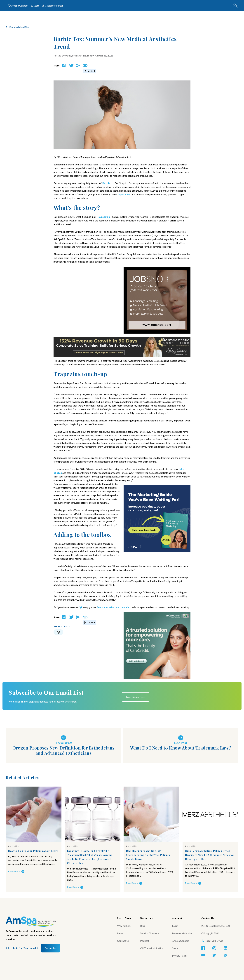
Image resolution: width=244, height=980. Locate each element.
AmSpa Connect (18, 6)
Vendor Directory (150, 933)
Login (175, 926)
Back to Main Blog (18, 27)
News (120, 933)
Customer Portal (52, 6)
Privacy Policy (180, 956)
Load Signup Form (136, 697)
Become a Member (182, 933)
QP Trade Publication (152, 948)
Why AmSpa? (124, 926)
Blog (143, 926)
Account (177, 918)
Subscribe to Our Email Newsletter (23, 948)
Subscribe (50, 948)
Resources (147, 918)
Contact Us (123, 941)
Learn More (124, 918)
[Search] (236, 6)
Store (35, 6)
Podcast (145, 941)
